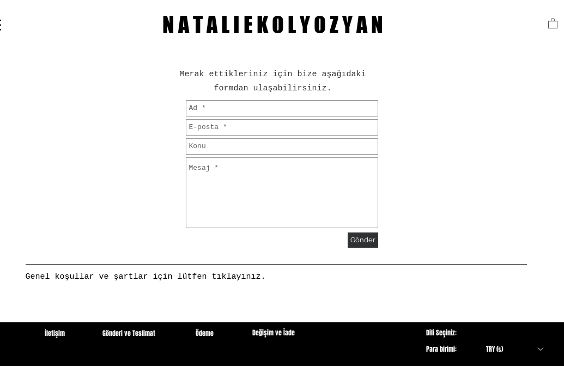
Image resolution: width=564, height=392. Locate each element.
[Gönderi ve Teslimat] (129, 333)
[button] (553, 23)
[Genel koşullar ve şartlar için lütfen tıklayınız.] (146, 277)
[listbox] (514, 349)
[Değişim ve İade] (274, 333)
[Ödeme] (205, 333)
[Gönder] (363, 240)
